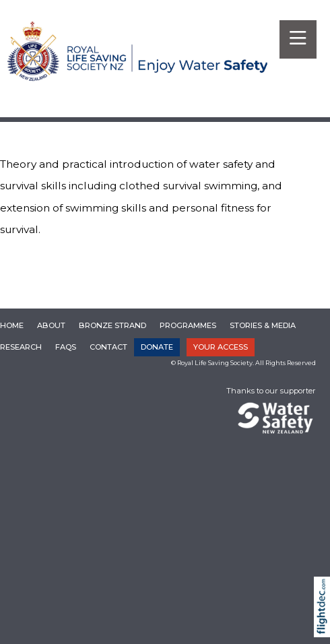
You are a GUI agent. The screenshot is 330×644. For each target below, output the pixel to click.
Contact (108, 347)
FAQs (66, 347)
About (51, 325)
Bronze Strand (112, 325)
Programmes (188, 325)
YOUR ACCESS (221, 347)
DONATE (157, 347)
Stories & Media (263, 325)
